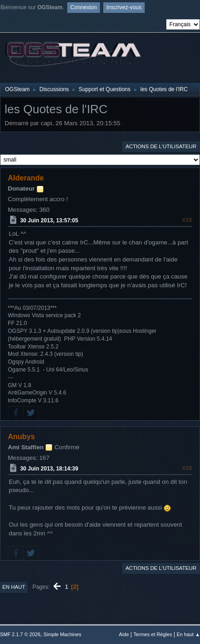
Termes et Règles (153, 634)
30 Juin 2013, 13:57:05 (49, 220)
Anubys (21, 437)
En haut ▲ (188, 634)
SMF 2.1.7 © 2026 (20, 634)
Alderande (26, 178)
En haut (14, 587)
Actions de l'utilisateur (161, 146)
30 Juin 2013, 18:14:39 (49, 469)
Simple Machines (62, 634)
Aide (124, 634)
